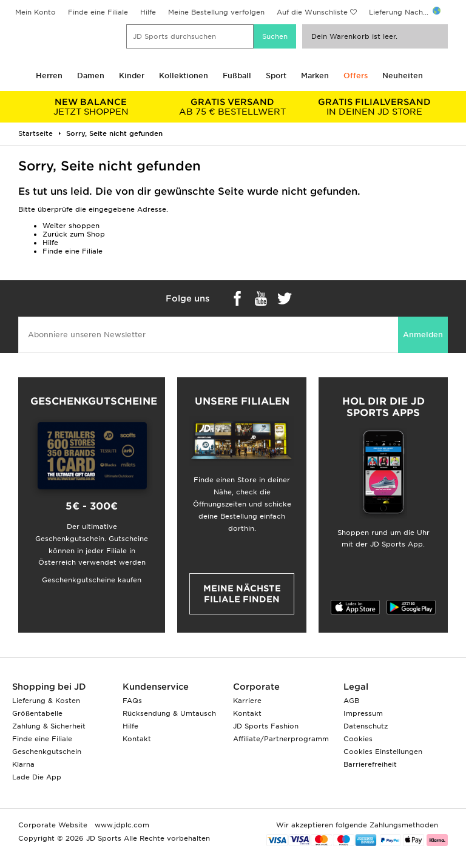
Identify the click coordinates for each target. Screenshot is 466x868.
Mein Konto (35, 12)
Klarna (23, 764)
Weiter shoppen (71, 226)
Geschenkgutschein (47, 752)
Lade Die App (37, 777)
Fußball (237, 76)
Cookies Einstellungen (383, 752)
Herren (49, 76)
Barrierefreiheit (370, 764)
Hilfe (148, 12)
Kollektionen (184, 76)
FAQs (132, 701)
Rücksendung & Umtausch (169, 713)
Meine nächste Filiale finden (242, 594)
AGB (351, 701)
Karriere (247, 701)
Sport (276, 76)
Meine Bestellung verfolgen (216, 12)
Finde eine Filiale (98, 12)
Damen (91, 76)
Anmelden (423, 335)
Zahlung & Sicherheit (49, 726)
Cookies (358, 739)
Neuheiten (403, 76)
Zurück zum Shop (74, 234)
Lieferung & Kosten (46, 701)
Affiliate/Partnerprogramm (281, 739)
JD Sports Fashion (266, 726)
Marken (315, 76)
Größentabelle (37, 713)
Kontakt (137, 739)
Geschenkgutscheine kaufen (92, 580)
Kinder (132, 76)
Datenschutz (366, 726)
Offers (356, 76)
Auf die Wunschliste (312, 12)
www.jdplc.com (121, 825)
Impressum (363, 713)
